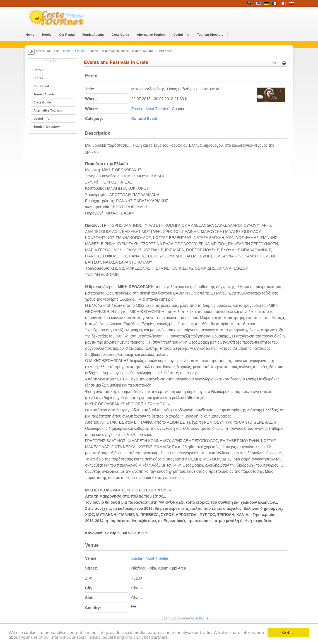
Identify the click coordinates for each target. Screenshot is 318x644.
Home (66, 51)
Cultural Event (144, 119)
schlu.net (203, 618)
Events (80, 51)
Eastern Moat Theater (150, 109)
